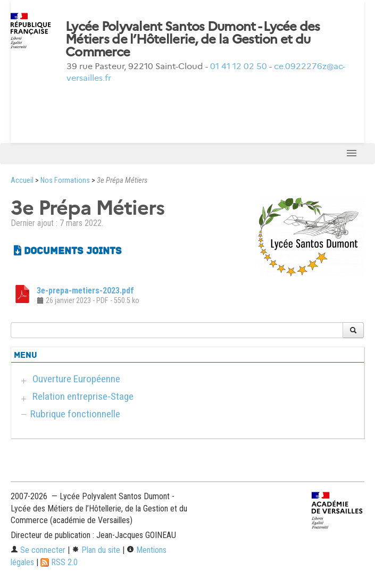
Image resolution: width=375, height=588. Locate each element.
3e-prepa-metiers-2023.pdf (85, 291)
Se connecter (38, 550)
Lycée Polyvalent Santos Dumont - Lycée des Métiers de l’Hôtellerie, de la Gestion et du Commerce (193, 39)
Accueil (22, 180)
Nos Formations (65, 180)
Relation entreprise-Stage (83, 396)
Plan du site (96, 550)
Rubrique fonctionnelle (75, 414)
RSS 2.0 (59, 562)
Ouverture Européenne (76, 379)
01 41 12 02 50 (239, 66)
